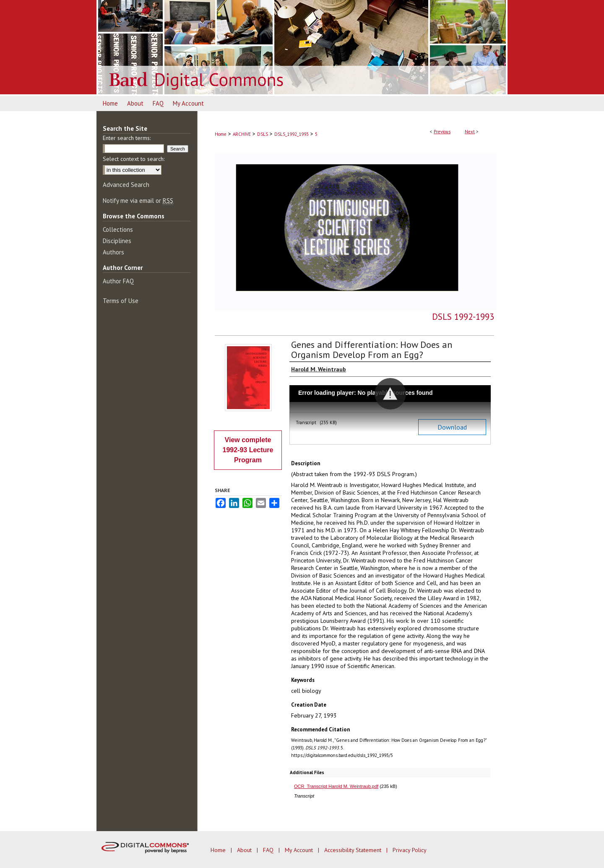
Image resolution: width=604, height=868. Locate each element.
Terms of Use (121, 301)
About (245, 850)
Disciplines (117, 241)
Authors (113, 252)
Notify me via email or (138, 201)
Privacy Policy (410, 850)
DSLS (263, 134)
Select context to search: (134, 159)
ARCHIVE (242, 134)
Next (470, 132)
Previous (442, 132)
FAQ (269, 850)
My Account (300, 850)
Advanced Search (126, 185)
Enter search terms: (127, 138)
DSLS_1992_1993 (292, 134)
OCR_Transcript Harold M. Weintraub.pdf (336, 786)
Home (221, 134)
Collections (118, 229)
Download (452, 427)
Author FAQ (118, 281)
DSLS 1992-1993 (463, 317)
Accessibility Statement (354, 850)
